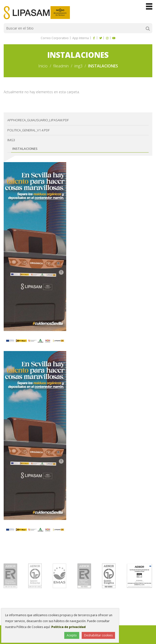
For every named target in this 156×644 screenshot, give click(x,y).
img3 (78, 66)
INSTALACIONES (25, 149)
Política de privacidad (68, 627)
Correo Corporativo (55, 38)
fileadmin (61, 66)
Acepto (72, 635)
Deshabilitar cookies (98, 635)
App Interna (80, 38)
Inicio (43, 66)
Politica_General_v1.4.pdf (28, 130)
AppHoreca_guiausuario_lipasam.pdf (38, 120)
